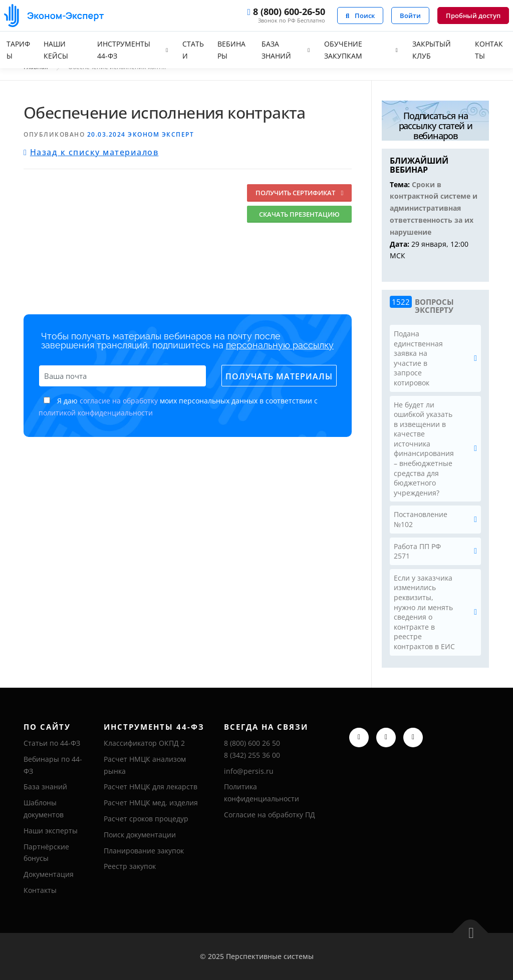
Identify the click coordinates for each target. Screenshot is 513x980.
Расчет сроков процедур (146, 819)
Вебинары (231, 50)
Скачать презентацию (299, 214)
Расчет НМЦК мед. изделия (151, 803)
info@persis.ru (249, 771)
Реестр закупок (130, 866)
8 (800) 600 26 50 (252, 743)
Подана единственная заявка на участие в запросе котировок (418, 358)
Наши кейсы (56, 50)
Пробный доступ (473, 16)
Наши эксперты (51, 831)
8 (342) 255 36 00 (252, 755)
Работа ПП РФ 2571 (417, 551)
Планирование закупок (144, 851)
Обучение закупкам (343, 50)
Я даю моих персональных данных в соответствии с (178, 407)
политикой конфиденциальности (96, 413)
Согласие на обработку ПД (270, 815)
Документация (49, 874)
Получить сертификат (299, 193)
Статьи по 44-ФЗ (52, 743)
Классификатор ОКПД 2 (144, 743)
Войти (410, 16)
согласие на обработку (119, 401)
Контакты (489, 50)
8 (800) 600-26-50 (286, 12)
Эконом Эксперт (161, 134)
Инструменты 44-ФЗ (124, 50)
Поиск (360, 16)
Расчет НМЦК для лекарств (151, 787)
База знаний (276, 50)
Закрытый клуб (432, 50)
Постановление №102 (421, 519)
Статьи (193, 50)
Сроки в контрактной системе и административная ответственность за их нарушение (434, 208)
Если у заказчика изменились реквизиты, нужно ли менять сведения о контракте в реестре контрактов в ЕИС (424, 612)
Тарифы (18, 50)
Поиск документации (140, 835)
